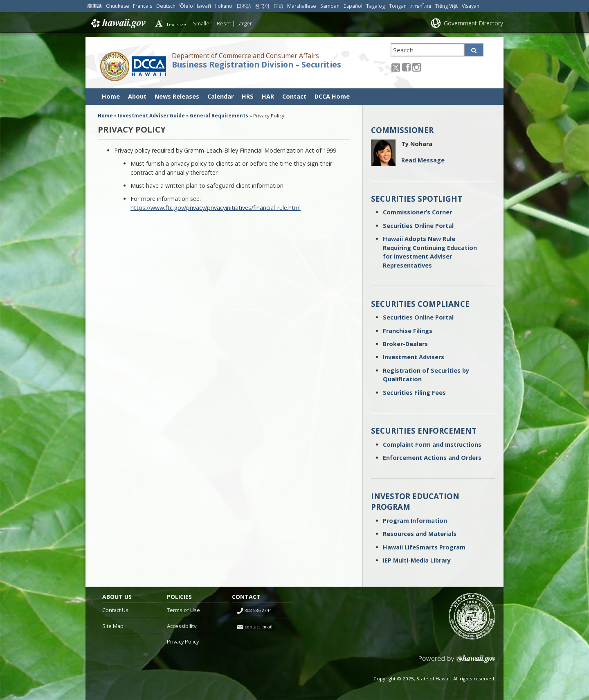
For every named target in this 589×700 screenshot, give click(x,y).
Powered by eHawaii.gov (457, 662)
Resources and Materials (420, 534)
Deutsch (166, 6)
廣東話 (94, 6)
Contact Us (115, 610)
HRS (248, 96)
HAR (268, 96)
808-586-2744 (258, 610)
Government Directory (473, 23)
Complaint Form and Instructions (432, 445)
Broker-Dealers (405, 344)
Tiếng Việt (446, 6)
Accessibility (182, 626)
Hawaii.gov (118, 23)
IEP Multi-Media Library (417, 560)
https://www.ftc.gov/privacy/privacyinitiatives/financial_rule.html (216, 208)
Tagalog (375, 6)
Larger (244, 23)
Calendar (220, 96)
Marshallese (302, 6)
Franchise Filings (408, 331)
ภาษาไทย (421, 6)
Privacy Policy (183, 641)
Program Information (415, 521)
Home (111, 96)
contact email (259, 627)
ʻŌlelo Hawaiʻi (195, 6)
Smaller (202, 23)
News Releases (177, 96)
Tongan (398, 6)
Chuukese (118, 6)
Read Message (423, 160)
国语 (279, 6)
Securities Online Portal (418, 226)
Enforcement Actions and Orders (432, 458)
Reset (224, 23)
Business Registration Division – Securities (256, 65)
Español (353, 6)
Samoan (330, 6)
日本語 (244, 6)
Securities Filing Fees (414, 393)
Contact (294, 96)
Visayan (471, 6)
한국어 (262, 6)
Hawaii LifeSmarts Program (424, 547)
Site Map (113, 626)
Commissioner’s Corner (417, 212)
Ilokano (224, 6)
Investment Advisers (414, 357)
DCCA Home (332, 96)
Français (143, 6)
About (137, 96)
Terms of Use (183, 610)
